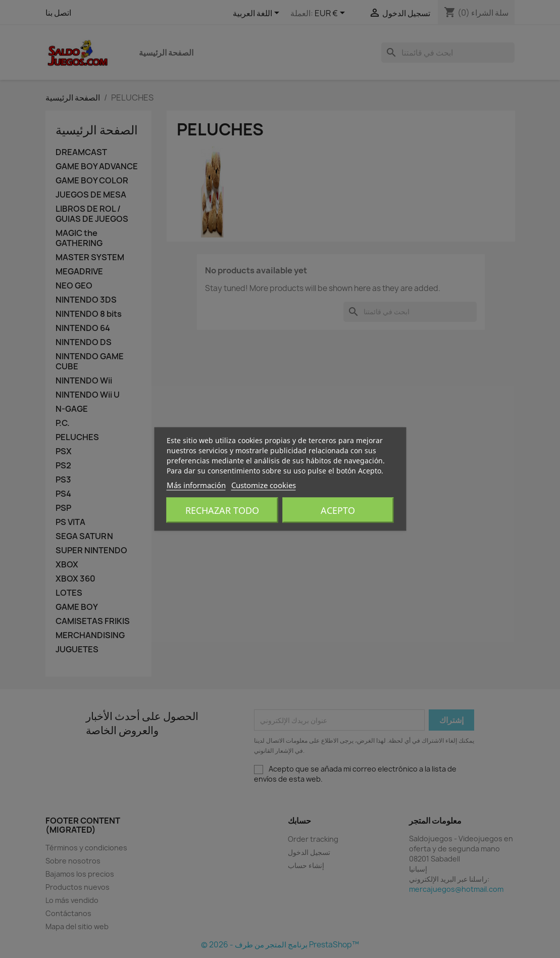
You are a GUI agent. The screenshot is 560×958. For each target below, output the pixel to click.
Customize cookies (264, 485)
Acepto (338, 510)
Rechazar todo (222, 510)
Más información (196, 485)
